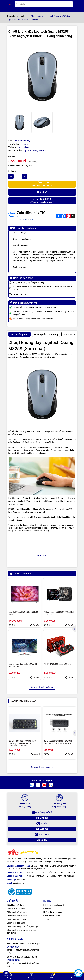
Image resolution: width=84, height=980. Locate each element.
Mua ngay (42, 192)
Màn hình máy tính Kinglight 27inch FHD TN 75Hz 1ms (24, 665)
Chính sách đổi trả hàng (17, 916)
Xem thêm (42, 555)
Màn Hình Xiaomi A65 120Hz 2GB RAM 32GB (23, 613)
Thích (13, 625)
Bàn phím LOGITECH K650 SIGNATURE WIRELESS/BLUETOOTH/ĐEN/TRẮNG (58, 742)
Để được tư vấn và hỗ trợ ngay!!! (42, 200)
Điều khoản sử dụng (16, 905)
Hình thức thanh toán (16, 909)
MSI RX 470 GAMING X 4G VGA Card (58, 664)
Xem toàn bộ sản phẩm (42, 687)
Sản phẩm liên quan (24, 701)
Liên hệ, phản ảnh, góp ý (54, 905)
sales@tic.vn (18, 883)
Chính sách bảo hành (16, 923)
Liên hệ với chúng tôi (27, 219)
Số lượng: (13, 171)
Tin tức (46, 919)
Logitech (26, 144)
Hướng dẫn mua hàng (53, 912)
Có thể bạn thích (20, 574)
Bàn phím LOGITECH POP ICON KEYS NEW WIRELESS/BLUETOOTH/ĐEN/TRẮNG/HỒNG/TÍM (23, 743)
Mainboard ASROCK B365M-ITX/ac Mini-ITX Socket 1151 (59, 613)
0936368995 (42, 818)
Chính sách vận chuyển (17, 912)
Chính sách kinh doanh (17, 919)
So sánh (35, 625)
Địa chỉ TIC (42, 840)
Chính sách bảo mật (52, 916)
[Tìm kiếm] (69, 4)
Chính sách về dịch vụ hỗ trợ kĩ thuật (22, 926)
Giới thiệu (47, 909)
